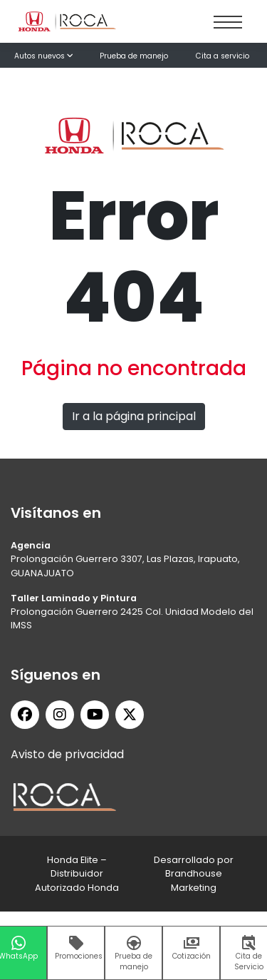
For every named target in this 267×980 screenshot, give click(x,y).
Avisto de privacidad (67, 754)
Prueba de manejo (134, 56)
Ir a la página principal (134, 416)
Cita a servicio (222, 56)
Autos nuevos (44, 56)
